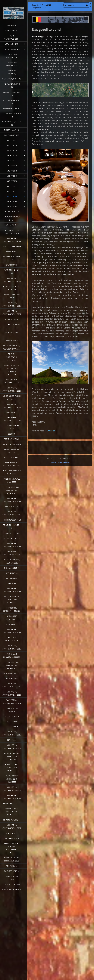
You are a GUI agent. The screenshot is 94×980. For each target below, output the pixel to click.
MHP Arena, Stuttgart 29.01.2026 (12, 545)
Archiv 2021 (12, 186)
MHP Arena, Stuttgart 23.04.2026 (12, 789)
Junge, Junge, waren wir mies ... (12, 398)
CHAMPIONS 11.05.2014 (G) (12, 64)
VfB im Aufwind (12, 319)
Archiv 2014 (12, 150)
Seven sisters (12, 573)
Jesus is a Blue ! (12, 225)
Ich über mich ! (12, 31)
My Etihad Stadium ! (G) (12, 102)
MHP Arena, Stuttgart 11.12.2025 (12, 406)
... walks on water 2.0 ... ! (12, 218)
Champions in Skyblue (12, 710)
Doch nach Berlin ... (12, 838)
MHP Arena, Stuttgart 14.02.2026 (12, 590)
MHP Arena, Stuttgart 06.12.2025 (12, 389)
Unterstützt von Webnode (60, 463)
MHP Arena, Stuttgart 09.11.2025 (12, 313)
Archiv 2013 (12, 145)
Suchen (88, 5)
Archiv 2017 (12, 166)
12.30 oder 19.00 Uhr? (12, 427)
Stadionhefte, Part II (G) (12, 123)
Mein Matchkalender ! (12, 37)
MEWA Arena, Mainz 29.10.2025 (12, 288)
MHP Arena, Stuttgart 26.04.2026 (12, 797)
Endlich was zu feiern (12, 878)
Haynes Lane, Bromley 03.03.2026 (12, 655)
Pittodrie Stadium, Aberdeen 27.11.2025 (12, 347)
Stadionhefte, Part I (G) (12, 115)
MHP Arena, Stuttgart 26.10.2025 (12, 280)
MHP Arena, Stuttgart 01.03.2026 (12, 647)
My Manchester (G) (12, 108)
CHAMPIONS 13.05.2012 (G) (12, 56)
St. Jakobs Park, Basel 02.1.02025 (12, 232)
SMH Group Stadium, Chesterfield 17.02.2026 (12, 600)
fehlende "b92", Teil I (12, 520)
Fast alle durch (12, 716)
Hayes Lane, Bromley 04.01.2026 (12, 472)
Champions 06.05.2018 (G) (12, 72)
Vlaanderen (12, 252)
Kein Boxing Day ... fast (12, 334)
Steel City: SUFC (12, 727)
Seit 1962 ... (12, 740)
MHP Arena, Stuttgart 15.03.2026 (12, 693)
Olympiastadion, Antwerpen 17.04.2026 (12, 756)
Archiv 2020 (12, 181)
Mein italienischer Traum (12, 296)
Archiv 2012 (12, 140)
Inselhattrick (12, 341)
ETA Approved (12, 265)
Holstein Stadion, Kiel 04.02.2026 (12, 561)
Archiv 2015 (12, 156)
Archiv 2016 (12, 161)
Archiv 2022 (12, 191)
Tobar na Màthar (12, 439)
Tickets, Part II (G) (12, 135)
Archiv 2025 (12, 207)
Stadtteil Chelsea (12, 673)
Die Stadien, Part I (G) (12, 79)
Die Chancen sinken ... (12, 326)
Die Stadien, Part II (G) (12, 85)
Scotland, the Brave (12, 246)
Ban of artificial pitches (12, 451)
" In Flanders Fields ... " (12, 258)
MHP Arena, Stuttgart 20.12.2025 (12, 419)
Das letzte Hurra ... (12, 457)
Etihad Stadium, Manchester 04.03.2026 (12, 665)
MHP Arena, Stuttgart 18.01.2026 (12, 513)
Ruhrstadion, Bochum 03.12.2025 (12, 381)
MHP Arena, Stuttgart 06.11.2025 (12, 304)
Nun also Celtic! (12, 568)
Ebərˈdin (12, 434)
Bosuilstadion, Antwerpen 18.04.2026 (12, 768)
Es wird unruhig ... (12, 820)
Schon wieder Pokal (12, 884)
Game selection (12, 533)
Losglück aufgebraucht (12, 639)
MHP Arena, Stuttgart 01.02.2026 (12, 553)
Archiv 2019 (12, 176)
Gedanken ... (12, 412)
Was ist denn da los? (12, 272)
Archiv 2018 (12, 171)
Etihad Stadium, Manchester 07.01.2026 (12, 490)
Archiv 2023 (12, 196)
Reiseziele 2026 (12, 507)
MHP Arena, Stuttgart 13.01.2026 (12, 500)
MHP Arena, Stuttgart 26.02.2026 (12, 631)
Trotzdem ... (12, 866)
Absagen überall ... (12, 803)
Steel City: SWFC (12, 722)
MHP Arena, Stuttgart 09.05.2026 (12, 827)
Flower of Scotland (12, 444)
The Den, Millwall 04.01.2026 (12, 480)
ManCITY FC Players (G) (12, 94)
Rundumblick (12, 624)
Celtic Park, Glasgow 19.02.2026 (12, 609)
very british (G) (12, 44)
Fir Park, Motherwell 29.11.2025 (12, 357)
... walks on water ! (12, 212)
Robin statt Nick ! (12, 538)
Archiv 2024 (12, 201)
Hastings (12, 583)
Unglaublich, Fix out (12, 889)
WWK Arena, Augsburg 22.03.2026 (12, 702)
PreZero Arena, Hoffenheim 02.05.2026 (12, 812)
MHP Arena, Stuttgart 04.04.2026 (12, 733)
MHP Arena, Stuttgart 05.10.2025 (12, 240)
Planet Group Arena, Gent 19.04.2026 (12, 779)
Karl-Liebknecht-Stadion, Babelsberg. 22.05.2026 (12, 848)
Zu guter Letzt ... (12, 871)
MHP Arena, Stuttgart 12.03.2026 (12, 685)
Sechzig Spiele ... (12, 833)
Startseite (12, 26)
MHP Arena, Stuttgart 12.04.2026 (12, 747)
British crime (12, 679)
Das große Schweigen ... (12, 618)
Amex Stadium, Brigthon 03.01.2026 (12, 464)
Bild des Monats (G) (12, 49)
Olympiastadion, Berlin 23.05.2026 (12, 859)
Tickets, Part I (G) (12, 130)
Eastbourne (12, 578)
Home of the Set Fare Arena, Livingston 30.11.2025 (12, 370)
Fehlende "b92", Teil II (12, 527)
